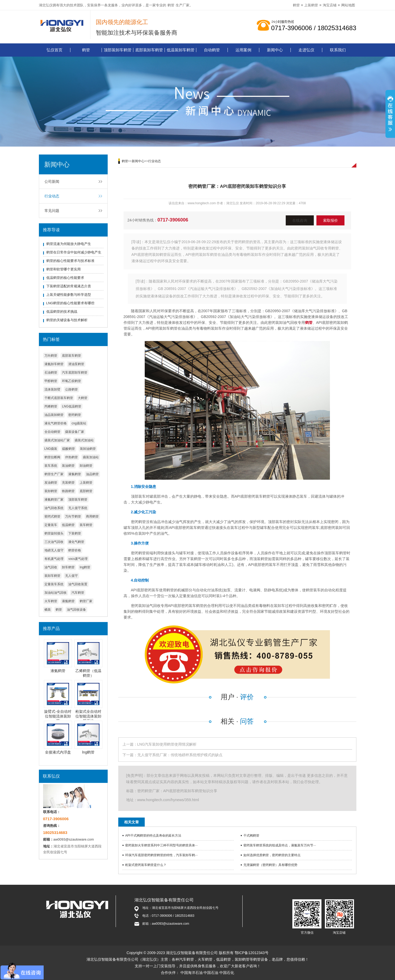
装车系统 (51, 466)
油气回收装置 (78, 584)
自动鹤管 (212, 50)
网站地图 (348, 5)
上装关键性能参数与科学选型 (69, 295)
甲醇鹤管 (51, 381)
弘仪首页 (55, 50)
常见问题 (52, 211)
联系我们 (338, 50)
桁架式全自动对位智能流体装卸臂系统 (88, 716)
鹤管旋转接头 (54, 533)
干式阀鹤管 (251, 836)
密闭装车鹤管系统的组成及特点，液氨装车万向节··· (280, 845)
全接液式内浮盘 (58, 752)
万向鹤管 (51, 356)
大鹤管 (83, 398)
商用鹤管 (92, 516)
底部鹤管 (86, 491)
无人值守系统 (78, 508)
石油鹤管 (51, 373)
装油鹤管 (68, 466)
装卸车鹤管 (52, 576)
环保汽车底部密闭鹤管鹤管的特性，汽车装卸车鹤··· (161, 855)
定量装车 (51, 525)
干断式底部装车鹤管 (59, 398)
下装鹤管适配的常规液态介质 (69, 286)
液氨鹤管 (68, 601)
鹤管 (171, 5)
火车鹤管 (51, 601)
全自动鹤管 (52, 432)
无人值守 (71, 576)
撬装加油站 (91, 457)
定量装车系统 (54, 584)
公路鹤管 (71, 389)
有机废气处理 (54, 559)
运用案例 (243, 50)
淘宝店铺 (330, 5)
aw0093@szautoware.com (74, 839)
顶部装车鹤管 (78, 500)
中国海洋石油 (192, 973)
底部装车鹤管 (71, 356)
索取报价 (330, 220)
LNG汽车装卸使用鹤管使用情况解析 (167, 744)
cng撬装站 (79, 423)
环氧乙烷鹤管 (71, 381)
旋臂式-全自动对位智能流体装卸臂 (58, 716)
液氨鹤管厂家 (54, 500)
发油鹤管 (51, 483)
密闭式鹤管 (52, 516)
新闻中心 (275, 50)
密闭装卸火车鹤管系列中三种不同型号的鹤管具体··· (161, 845)
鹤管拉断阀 (52, 457)
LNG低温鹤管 (72, 406)
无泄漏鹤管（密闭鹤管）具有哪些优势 (270, 865)
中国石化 (227, 973)
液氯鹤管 (75, 474)
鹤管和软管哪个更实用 (63, 269)
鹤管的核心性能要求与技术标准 (70, 261)
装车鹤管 (86, 525)
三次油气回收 (54, 542)
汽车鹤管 (78, 593)
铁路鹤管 (68, 491)
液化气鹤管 (76, 542)
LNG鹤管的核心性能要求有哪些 (71, 303)
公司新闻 (52, 182)
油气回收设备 (76, 610)
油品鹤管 (92, 474)
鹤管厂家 (86, 601)
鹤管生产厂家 (54, 474)
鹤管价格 (75, 550)
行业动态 (52, 196)
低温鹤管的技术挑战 (62, 312)
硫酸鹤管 (69, 449)
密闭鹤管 (75, 415)
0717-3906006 (173, 220)
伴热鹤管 (71, 457)
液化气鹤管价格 (56, 423)
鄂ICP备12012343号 (252, 953)
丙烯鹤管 (51, 406)
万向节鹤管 (73, 516)
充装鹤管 (68, 483)
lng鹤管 (85, 567)
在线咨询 (300, 220)
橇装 (48, 610)
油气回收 (51, 567)
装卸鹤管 (51, 491)
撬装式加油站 (84, 440)
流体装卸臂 (52, 389)
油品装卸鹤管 (54, 415)
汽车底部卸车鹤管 (75, 373)
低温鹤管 (68, 525)
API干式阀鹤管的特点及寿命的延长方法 (153, 836)
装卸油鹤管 (88, 449)
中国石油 (211, 973)
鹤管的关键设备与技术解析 (67, 320)
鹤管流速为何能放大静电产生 (69, 244)
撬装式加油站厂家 (57, 440)
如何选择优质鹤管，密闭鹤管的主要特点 (272, 855)
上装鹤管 (311, 5)
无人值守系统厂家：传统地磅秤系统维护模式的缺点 (180, 755)
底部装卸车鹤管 (149, 50)
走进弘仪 (306, 50)
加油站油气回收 (56, 593)
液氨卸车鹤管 (54, 364)
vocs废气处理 (78, 559)
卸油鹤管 (86, 466)
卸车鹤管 (68, 567)
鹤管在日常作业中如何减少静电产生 (74, 252)
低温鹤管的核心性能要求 (65, 278)
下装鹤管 (75, 533)
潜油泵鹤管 (76, 364)
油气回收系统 (54, 508)
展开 (390, 115)
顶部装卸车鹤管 (118, 50)
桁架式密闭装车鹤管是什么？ (146, 865)
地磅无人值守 (54, 550)
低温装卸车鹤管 (181, 50)
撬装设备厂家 (75, 432)
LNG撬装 (51, 449)
